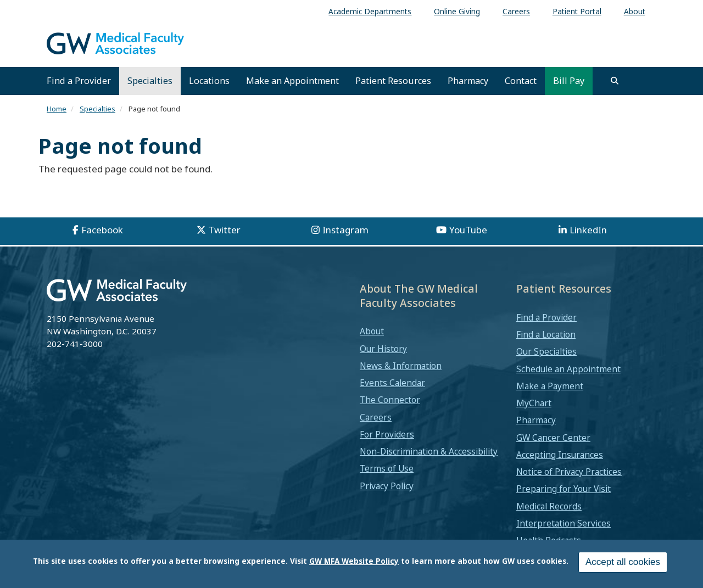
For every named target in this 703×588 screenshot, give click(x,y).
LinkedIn (588, 230)
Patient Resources (393, 81)
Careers (376, 417)
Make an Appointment (292, 81)
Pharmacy (468, 81)
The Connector (390, 400)
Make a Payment (550, 386)
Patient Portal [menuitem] (577, 11)
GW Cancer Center (553, 438)
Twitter (224, 230)
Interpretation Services (563, 523)
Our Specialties (546, 351)
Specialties (150, 81)
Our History (383, 349)
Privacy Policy (387, 486)
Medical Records (549, 506)
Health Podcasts (549, 540)
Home (57, 109)
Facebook (102, 230)
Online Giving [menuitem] (457, 11)
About (372, 331)
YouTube (468, 230)
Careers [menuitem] (516, 11)
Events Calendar (392, 383)
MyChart (534, 403)
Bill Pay (569, 81)
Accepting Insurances (560, 455)
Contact (521, 81)
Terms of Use (387, 468)
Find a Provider (79, 81)
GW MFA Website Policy (354, 565)
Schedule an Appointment (568, 369)
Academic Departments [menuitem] (370, 11)
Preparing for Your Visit (563, 489)
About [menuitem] (635, 11)
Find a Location (546, 334)
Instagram (345, 230)
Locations (209, 81)
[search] (615, 81)
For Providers (387, 434)
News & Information (401, 366)
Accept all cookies (623, 566)
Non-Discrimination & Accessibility (429, 451)
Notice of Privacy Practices (569, 472)
